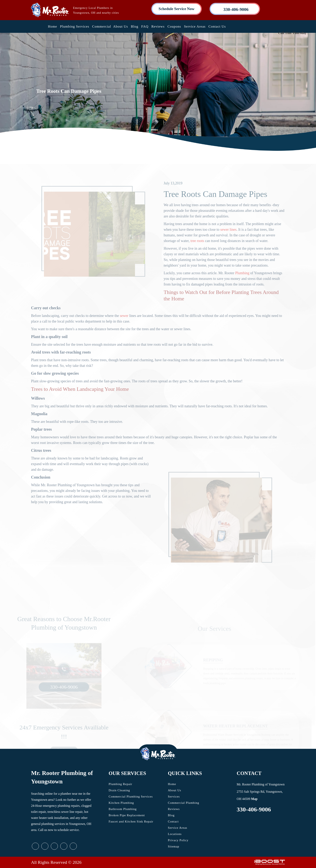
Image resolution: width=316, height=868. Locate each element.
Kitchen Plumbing (121, 803)
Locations (175, 834)
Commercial (102, 26)
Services (174, 797)
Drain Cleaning (119, 790)
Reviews (158, 26)
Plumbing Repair (120, 784)
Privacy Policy (178, 840)
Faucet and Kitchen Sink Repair (131, 821)
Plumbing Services (75, 26)
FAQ (145, 26)
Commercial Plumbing (183, 803)
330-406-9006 (254, 809)
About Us (121, 26)
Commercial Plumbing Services (131, 797)
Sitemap (174, 846)
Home (53, 26)
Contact (173, 821)
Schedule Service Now (177, 9)
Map (254, 799)
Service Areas (195, 26)
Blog (135, 26)
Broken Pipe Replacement (127, 815)
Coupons (174, 26)
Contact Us (217, 26)
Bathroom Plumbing (123, 809)
